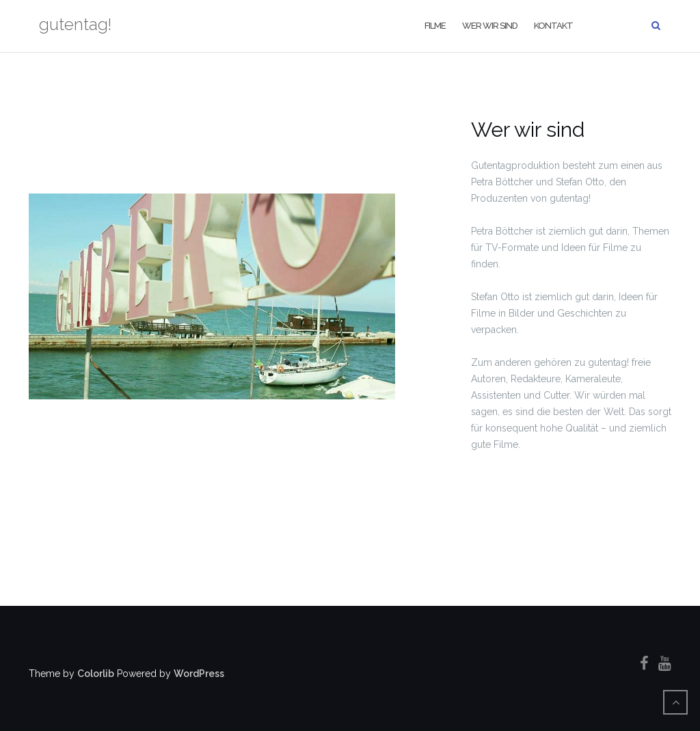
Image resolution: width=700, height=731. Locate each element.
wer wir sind (490, 26)
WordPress (199, 674)
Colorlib (96, 674)
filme (435, 26)
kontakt (553, 26)
